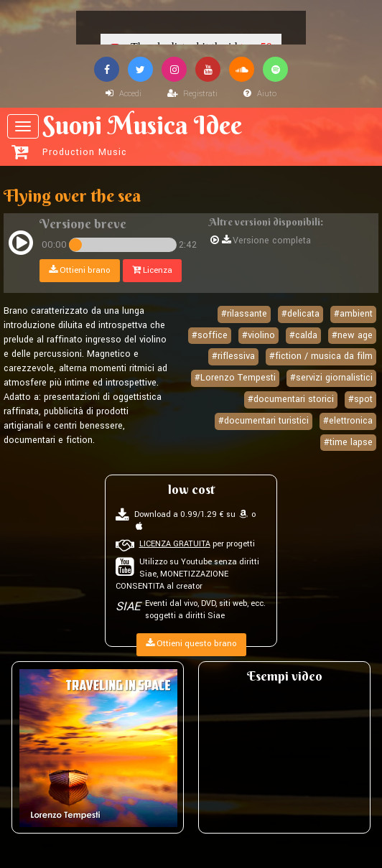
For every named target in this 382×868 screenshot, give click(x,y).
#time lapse (348, 442)
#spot (360, 399)
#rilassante (244, 314)
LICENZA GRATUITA (175, 544)
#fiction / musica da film (321, 356)
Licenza (152, 270)
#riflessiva (233, 356)
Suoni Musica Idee (193, 134)
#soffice (210, 335)
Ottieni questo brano (191, 644)
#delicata (301, 314)
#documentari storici (291, 399)
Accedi (124, 94)
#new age (352, 335)
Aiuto (260, 94)
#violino (258, 335)
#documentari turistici (264, 421)
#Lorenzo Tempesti (235, 378)
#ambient (353, 314)
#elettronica (348, 421)
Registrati (192, 94)
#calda (303, 335)
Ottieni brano (80, 270)
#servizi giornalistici (331, 378)
